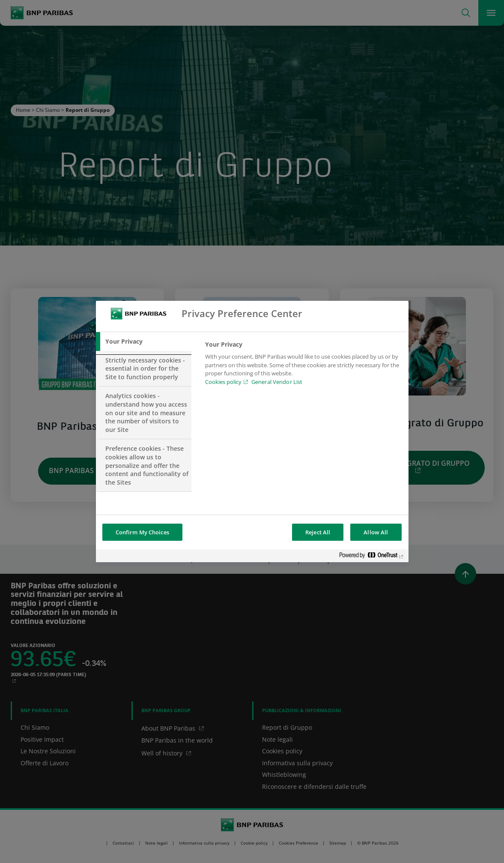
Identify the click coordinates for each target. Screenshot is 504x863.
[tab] (144, 342)
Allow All (376, 532)
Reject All (318, 532)
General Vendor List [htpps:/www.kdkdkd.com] (277, 382)
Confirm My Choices (142, 532)
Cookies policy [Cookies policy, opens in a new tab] (223, 382)
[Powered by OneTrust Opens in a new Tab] (372, 557)
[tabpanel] (303, 366)
